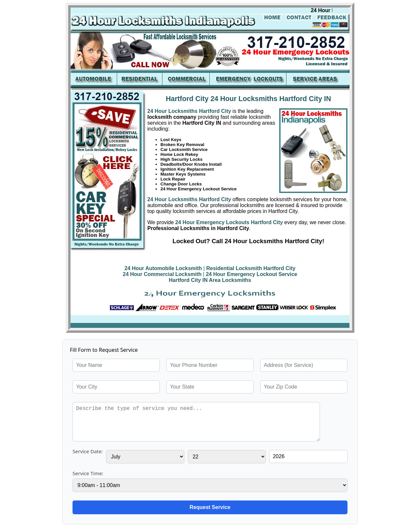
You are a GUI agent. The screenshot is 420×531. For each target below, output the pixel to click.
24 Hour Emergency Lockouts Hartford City (229, 222)
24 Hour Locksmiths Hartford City (189, 111)
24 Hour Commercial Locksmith (162, 274)
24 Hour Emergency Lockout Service (251, 274)
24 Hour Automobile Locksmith (163, 268)
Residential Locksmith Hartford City (251, 268)
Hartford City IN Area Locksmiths (210, 280)
